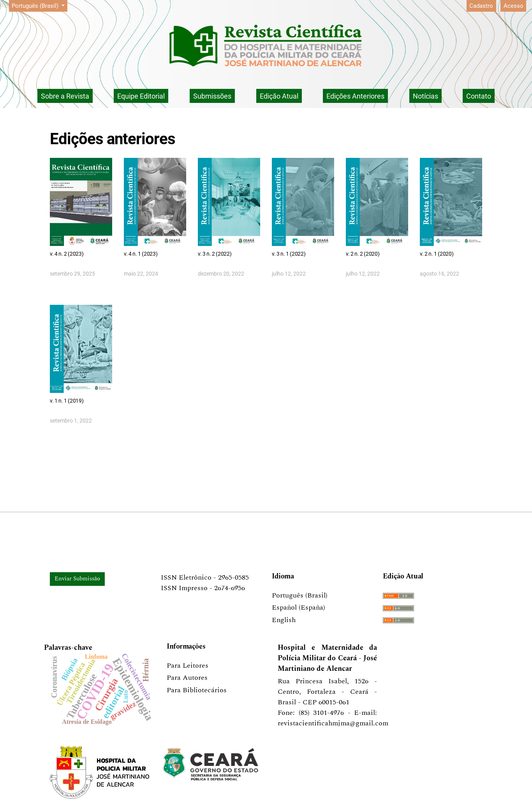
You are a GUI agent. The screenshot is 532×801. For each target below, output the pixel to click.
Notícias (425, 96)
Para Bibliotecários (197, 690)
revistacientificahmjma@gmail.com (333, 723)
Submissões (212, 96)
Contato (479, 96)
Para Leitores (188, 666)
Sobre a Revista (65, 96)
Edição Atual (279, 96)
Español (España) (299, 607)
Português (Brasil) (39, 5)
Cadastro (481, 6)
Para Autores (187, 678)
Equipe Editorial (141, 96)
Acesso (514, 6)
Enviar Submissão (77, 579)
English (284, 620)
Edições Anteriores (355, 96)
